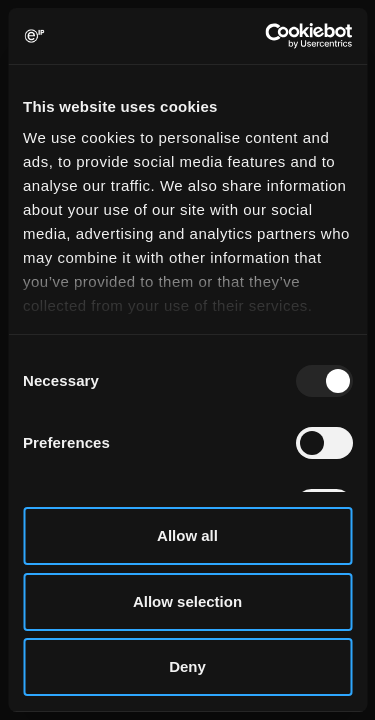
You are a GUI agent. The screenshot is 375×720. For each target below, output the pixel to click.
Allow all (187, 535)
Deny (187, 666)
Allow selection (187, 601)
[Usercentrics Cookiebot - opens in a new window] (267, 36)
